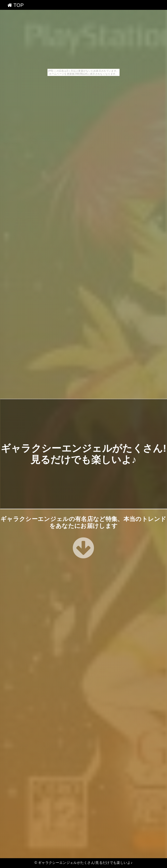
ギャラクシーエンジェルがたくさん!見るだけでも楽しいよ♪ (85, 863)
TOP (16, 5)
